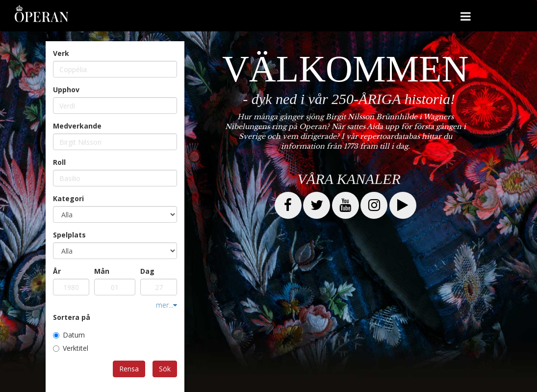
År (57, 271)
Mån (102, 271)
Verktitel (71, 348)
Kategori (68, 198)
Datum (69, 335)
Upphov (66, 90)
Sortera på (72, 317)
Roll (59, 162)
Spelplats (69, 235)
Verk (61, 53)
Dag (147, 271)
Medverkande (77, 126)
